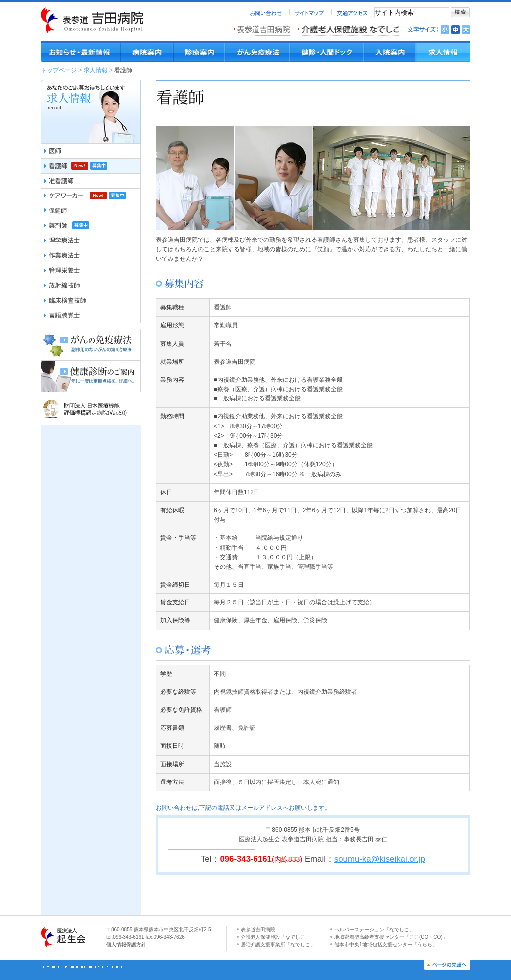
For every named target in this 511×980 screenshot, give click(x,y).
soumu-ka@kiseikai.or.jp (380, 859)
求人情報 (96, 70)
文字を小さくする (445, 30)
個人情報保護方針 (126, 944)
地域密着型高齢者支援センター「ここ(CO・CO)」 (391, 937)
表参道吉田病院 (258, 929)
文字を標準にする (455, 30)
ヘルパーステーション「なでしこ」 (374, 929)
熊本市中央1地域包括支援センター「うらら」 (386, 944)
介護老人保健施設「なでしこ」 (275, 937)
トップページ (59, 70)
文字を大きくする (466, 30)
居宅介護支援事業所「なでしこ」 (278, 944)
